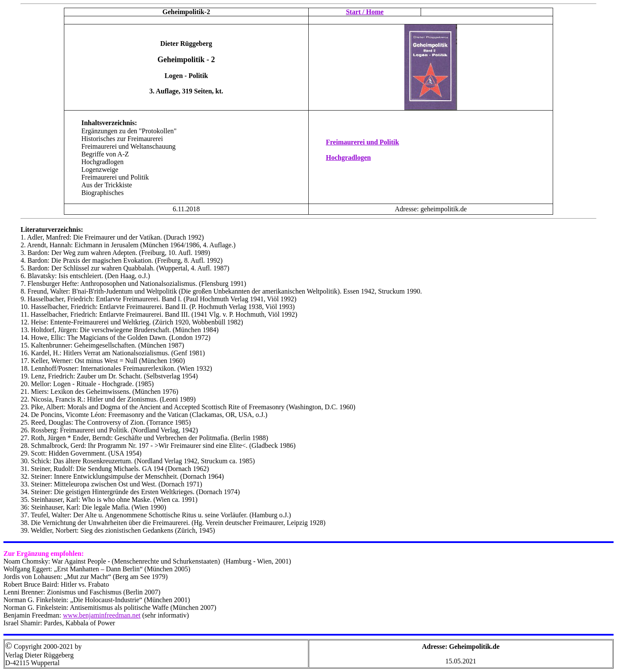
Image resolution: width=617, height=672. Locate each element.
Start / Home (365, 12)
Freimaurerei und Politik (363, 142)
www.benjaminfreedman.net (102, 615)
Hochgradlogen (348, 157)
